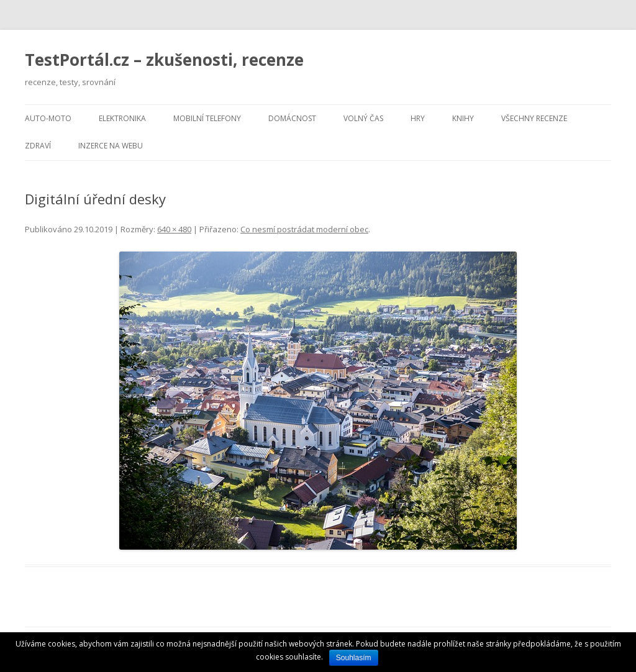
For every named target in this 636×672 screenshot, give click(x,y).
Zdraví (38, 146)
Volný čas (363, 118)
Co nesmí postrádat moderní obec (304, 229)
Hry (418, 118)
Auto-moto (48, 118)
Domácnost (292, 118)
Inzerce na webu (111, 146)
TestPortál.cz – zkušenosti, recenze (164, 60)
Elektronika (122, 118)
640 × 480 (174, 229)
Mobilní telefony (207, 118)
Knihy (463, 118)
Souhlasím (354, 658)
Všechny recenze (534, 118)
